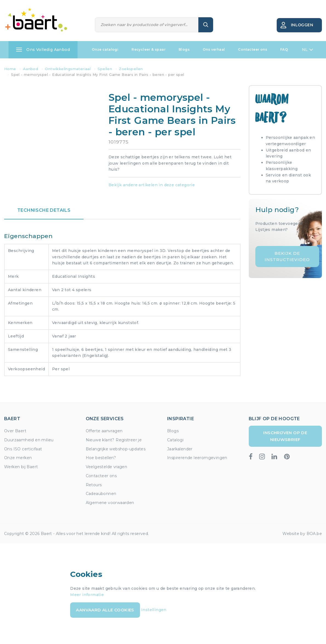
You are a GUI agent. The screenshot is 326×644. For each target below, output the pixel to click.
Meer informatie (87, 595)
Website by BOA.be (302, 534)
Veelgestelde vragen (107, 467)
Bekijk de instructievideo (287, 256)
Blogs (184, 49)
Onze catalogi (105, 49)
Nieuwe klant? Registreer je (114, 440)
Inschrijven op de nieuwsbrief (285, 436)
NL (308, 50)
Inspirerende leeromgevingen (197, 458)
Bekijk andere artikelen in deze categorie (152, 185)
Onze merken (18, 458)
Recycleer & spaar (148, 49)
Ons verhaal (214, 49)
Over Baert (15, 431)
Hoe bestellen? (101, 458)
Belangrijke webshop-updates (116, 449)
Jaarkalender (180, 449)
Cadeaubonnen (101, 494)
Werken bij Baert (21, 467)
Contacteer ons (253, 49)
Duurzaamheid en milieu (29, 440)
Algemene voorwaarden (110, 503)
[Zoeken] (147, 25)
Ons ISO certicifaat (23, 449)
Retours (94, 485)
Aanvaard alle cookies (105, 610)
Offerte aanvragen (104, 431)
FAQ (284, 49)
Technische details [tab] (44, 210)
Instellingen (154, 610)
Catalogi (175, 440)
